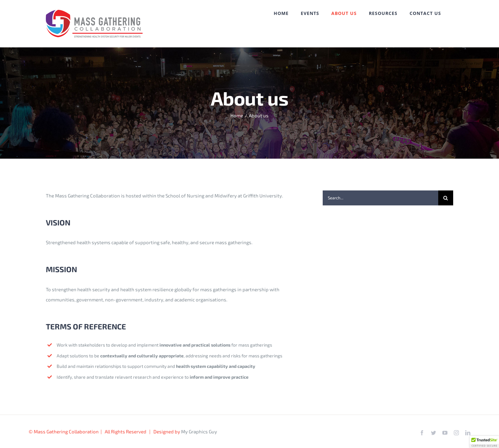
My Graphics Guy (199, 431)
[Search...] (380, 198)
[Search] (446, 198)
